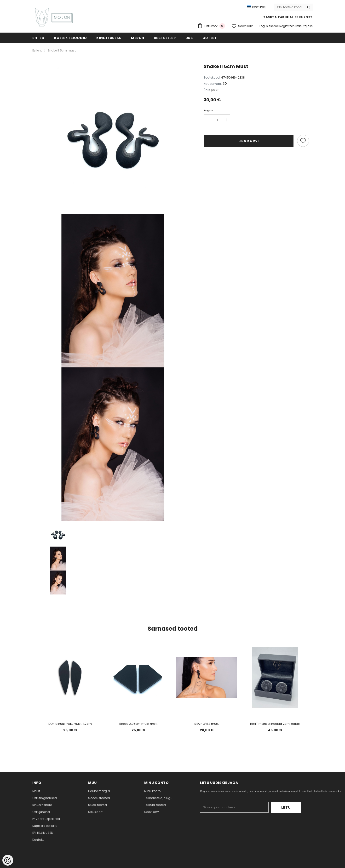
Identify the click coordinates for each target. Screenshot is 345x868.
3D (225, 83)
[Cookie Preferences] (8, 860)
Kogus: (209, 110)
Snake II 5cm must (62, 50)
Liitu (286, 807)
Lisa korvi (249, 141)
